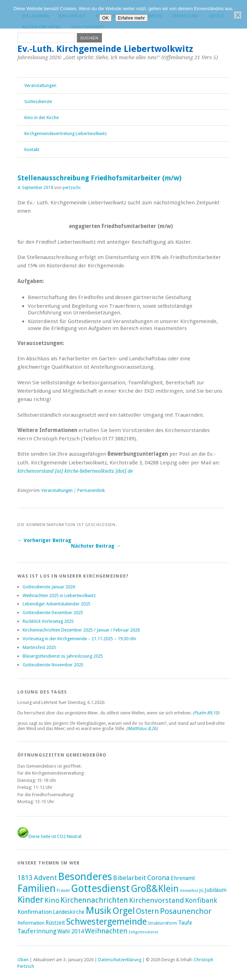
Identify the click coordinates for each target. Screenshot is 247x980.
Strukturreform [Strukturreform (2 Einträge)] (162, 923)
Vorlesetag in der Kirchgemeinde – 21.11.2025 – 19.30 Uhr (79, 639)
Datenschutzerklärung (120, 960)
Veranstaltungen (40, 85)
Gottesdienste (38, 101)
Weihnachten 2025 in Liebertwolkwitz (59, 595)
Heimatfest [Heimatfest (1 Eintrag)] (189, 891)
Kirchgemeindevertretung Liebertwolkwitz (66, 134)
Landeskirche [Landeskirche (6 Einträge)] (69, 912)
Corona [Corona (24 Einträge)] (158, 878)
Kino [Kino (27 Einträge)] (52, 900)
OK (105, 18)
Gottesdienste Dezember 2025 (53, 613)
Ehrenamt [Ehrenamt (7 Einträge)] (183, 878)
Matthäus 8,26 (142, 728)
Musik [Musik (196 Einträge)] (98, 911)
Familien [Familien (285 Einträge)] (37, 888)
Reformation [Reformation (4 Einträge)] (31, 923)
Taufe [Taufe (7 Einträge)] (185, 923)
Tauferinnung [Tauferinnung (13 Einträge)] (37, 931)
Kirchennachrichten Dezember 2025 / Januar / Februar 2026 (81, 630)
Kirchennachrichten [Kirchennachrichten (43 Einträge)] (94, 900)
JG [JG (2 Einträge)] (201, 891)
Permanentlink (91, 491)
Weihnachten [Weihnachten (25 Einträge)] (106, 931)
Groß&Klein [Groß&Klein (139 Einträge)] (155, 889)
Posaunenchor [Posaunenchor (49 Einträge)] (186, 911)
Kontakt (32, 150)
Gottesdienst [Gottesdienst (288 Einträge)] (100, 888)
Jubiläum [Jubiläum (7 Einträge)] (216, 890)
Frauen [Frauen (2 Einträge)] (63, 891)
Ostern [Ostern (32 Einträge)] (148, 911)
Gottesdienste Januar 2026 (49, 587)
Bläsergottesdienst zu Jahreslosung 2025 (63, 656)
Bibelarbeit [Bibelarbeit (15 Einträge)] (130, 878)
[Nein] (238, 15)
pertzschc (72, 188)
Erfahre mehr (132, 18)
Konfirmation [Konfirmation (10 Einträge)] (35, 912)
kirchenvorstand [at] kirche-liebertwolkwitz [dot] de (75, 471)
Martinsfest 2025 (39, 647)
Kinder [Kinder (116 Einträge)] (30, 900)
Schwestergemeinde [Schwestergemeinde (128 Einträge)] (106, 922)
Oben (23, 960)
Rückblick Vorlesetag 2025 (48, 621)
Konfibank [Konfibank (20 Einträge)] (201, 900)
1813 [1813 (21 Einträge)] (25, 878)
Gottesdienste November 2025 (53, 665)
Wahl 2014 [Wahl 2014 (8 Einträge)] (71, 931)
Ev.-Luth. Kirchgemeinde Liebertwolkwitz (105, 49)
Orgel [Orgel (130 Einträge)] (124, 911)
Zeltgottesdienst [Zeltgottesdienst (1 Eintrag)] (143, 932)
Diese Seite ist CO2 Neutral (49, 836)
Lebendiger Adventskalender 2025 (57, 604)
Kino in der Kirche (42, 117)
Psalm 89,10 (206, 713)
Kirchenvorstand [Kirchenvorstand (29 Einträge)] (157, 900)
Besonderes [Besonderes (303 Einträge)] (85, 877)
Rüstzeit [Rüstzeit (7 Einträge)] (55, 923)
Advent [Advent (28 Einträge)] (45, 878)
